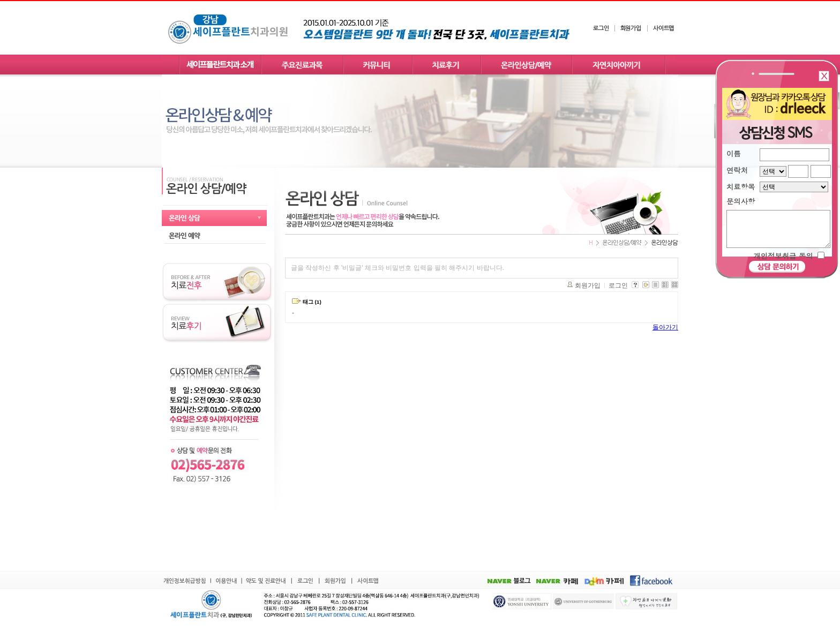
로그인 (618, 285)
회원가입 (588, 285)
